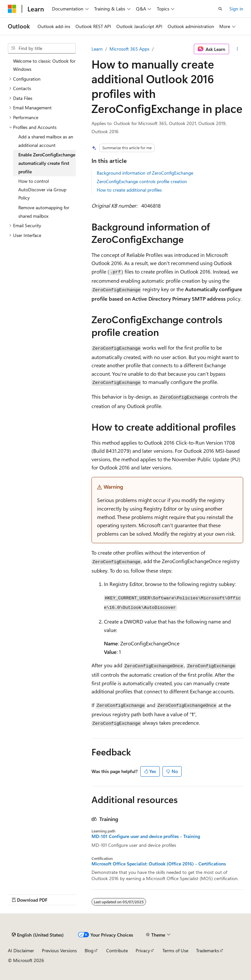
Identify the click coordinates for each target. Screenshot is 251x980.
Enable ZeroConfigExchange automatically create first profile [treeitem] (47, 163)
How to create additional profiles (129, 190)
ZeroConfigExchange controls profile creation (142, 181)
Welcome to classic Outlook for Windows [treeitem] (44, 65)
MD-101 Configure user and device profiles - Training (146, 836)
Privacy (143, 950)
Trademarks (208, 950)
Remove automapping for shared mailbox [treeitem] (44, 212)
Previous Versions (59, 950)
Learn (97, 49)
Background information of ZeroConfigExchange (145, 173)
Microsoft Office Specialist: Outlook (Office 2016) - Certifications (159, 864)
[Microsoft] (12, 9)
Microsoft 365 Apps (129, 49)
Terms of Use (175, 950)
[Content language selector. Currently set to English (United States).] (38, 935)
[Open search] (220, 9)
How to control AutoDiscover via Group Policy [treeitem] (42, 189)
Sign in (236, 9)
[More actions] (237, 49)
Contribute (117, 950)
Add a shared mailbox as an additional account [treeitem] (46, 141)
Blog (89, 950)
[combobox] (42, 48)
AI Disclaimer (21, 950)
